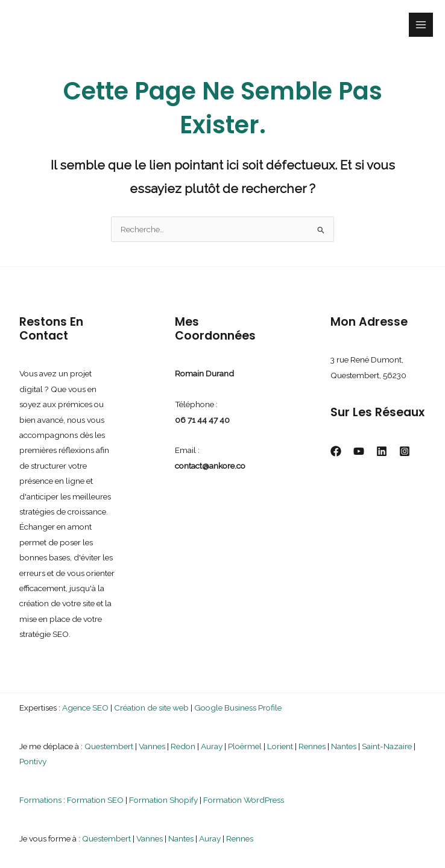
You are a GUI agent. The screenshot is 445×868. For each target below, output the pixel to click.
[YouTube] (359, 451)
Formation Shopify (163, 800)
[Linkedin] (382, 451)
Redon (183, 746)
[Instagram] (405, 451)
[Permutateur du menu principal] (421, 25)
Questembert (109, 746)
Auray (212, 746)
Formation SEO (95, 800)
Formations (40, 800)
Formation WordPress (244, 800)
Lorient (280, 746)
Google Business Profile (238, 708)
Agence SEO (85, 708)
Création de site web (151, 708)
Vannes (152, 746)
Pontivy (33, 761)
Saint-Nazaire (387, 746)
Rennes (312, 746)
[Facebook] (336, 451)
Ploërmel (245, 746)
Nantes (344, 746)
